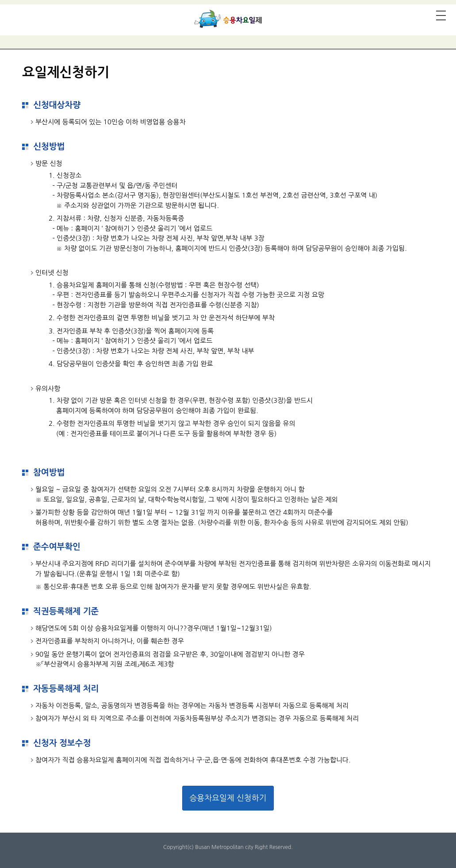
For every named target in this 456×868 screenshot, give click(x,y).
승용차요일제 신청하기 (228, 798)
